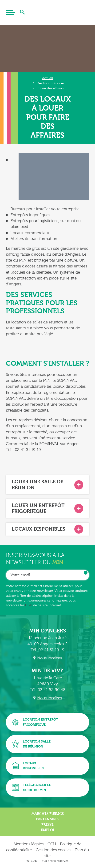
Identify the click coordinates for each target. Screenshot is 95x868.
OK (86, 573)
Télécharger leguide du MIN (31, 788)
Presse (47, 825)
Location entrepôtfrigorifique (35, 722)
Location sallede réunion (31, 744)
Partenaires (48, 819)
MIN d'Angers (47, 631)
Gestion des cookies (53, 850)
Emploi (47, 830)
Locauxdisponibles (28, 766)
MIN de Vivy (47, 671)
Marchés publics (48, 814)
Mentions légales (29, 844)
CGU (29, 605)
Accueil (47, 78)
